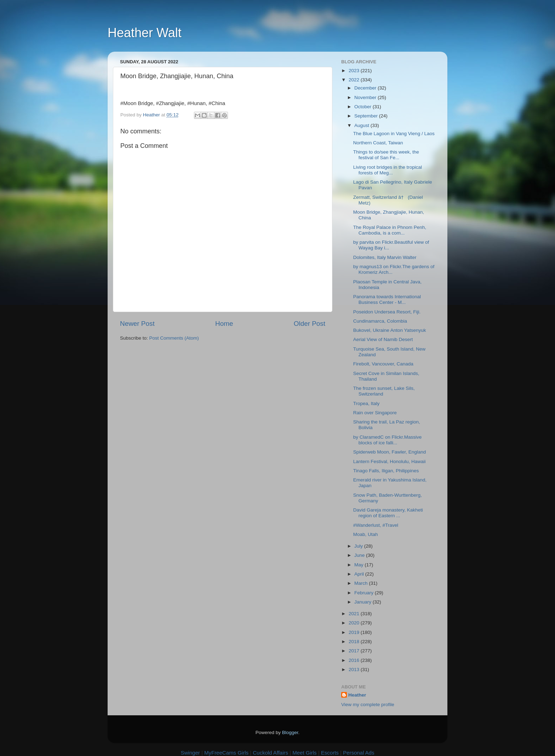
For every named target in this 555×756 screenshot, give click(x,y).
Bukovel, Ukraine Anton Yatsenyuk (390, 330)
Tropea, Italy (367, 403)
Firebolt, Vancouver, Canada (383, 364)
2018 (355, 642)
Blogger (290, 732)
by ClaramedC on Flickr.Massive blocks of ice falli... (388, 440)
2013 (355, 670)
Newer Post (137, 324)
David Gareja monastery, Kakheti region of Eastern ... (388, 513)
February (365, 593)
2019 (355, 632)
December (366, 88)
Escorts (330, 753)
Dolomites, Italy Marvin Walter (385, 257)
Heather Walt (145, 33)
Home (224, 324)
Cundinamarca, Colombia (380, 321)
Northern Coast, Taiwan (378, 143)
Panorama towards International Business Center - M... (387, 299)
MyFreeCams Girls (226, 753)
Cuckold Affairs (270, 753)
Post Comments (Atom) (174, 338)
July (359, 546)
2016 (355, 660)
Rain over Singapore (375, 413)
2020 (355, 623)
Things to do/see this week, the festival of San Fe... (386, 155)
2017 (355, 651)
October (364, 107)
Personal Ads (359, 753)
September (367, 116)
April (360, 574)
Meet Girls (304, 753)
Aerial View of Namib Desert (383, 339)
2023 (355, 71)
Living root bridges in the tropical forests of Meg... (388, 170)
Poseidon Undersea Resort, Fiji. (387, 312)
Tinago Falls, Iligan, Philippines (386, 471)
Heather (357, 695)
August (362, 125)
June (360, 555)
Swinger (190, 753)
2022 (355, 80)
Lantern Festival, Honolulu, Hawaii (390, 461)
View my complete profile (368, 705)
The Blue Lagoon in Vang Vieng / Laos (394, 134)
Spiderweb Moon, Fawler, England (390, 452)
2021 (355, 614)
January (364, 602)
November (366, 97)
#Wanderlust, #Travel (376, 525)
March (362, 583)
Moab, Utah (366, 534)
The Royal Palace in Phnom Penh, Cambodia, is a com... (390, 230)
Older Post (310, 324)
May (359, 565)
